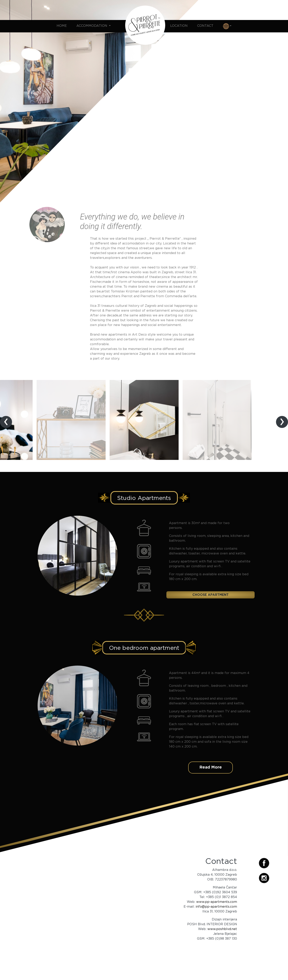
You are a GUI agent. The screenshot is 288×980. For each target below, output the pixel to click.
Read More (211, 767)
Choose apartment (210, 595)
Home (62, 26)
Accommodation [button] (92, 26)
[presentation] (6, 422)
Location (179, 26)
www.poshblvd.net (222, 929)
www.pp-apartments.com (217, 902)
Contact (205, 26)
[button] (227, 26)
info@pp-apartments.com (216, 906)
